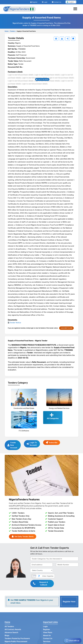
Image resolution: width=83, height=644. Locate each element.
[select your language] (71, 2)
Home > (7, 31)
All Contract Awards (13, 629)
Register (34, 2)
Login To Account (32, 444)
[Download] (62, 39)
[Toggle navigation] (76, 9)
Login (45, 2)
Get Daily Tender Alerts (23, 537)
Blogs (7, 635)
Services (47, 641)
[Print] (56, 39)
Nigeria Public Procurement (16, 641)
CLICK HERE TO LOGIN (66, 328)
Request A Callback (40, 583)
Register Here (69, 602)
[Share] (68, 39)
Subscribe (52, 443)
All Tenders (9, 626)
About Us (47, 635)
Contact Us (57, 2)
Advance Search (11, 632)
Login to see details (42, 79)
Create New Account (12, 445)
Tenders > (13, 31)
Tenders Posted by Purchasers (17, 638)
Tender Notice (15, 323)
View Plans (48, 632)
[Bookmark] (73, 39)
